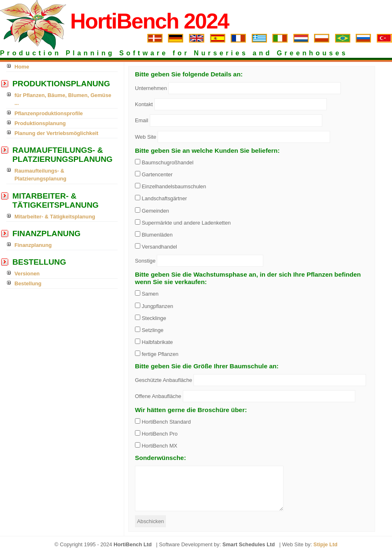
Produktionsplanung (40, 123)
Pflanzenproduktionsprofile (49, 113)
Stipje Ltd (326, 544)
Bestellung (28, 283)
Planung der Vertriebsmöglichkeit (56, 133)
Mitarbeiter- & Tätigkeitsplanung (55, 217)
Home (22, 67)
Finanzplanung (33, 245)
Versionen (27, 274)
